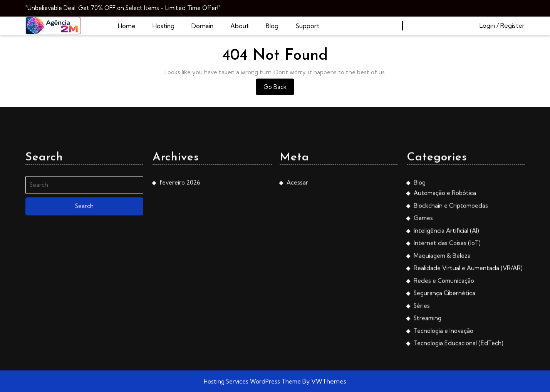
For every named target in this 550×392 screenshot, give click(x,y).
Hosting (163, 26)
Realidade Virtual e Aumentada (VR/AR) (468, 347)
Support (307, 26)
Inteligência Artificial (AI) (446, 309)
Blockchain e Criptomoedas (451, 284)
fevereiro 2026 (180, 261)
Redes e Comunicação (444, 359)
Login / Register (502, 25)
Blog (272, 26)
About (240, 26)
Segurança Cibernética (444, 372)
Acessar (297, 261)
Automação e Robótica (445, 272)
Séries (422, 384)
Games (423, 297)
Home (127, 26)
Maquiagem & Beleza (442, 334)
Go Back (279, 89)
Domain (202, 26)
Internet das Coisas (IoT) (447, 322)
